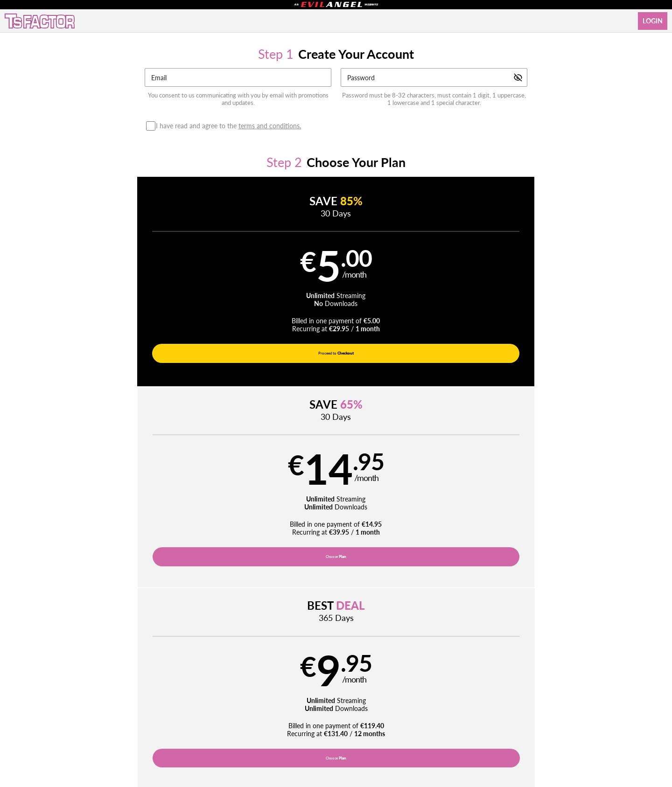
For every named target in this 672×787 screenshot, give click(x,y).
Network (386, 681)
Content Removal (521, 728)
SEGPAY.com (402, 728)
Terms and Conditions (249, 704)
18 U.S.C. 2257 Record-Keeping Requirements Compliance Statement (444, 704)
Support (206, 704)
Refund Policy (340, 704)
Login (653, 21)
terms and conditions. (270, 126)
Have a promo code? (572, 401)
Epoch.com (171, 728)
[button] (190, 284)
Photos (353, 681)
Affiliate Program (169, 704)
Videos (251, 681)
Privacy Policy (299, 704)
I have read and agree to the (231, 126)
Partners (448, 681)
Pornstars (318, 681)
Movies (282, 681)
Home (221, 681)
